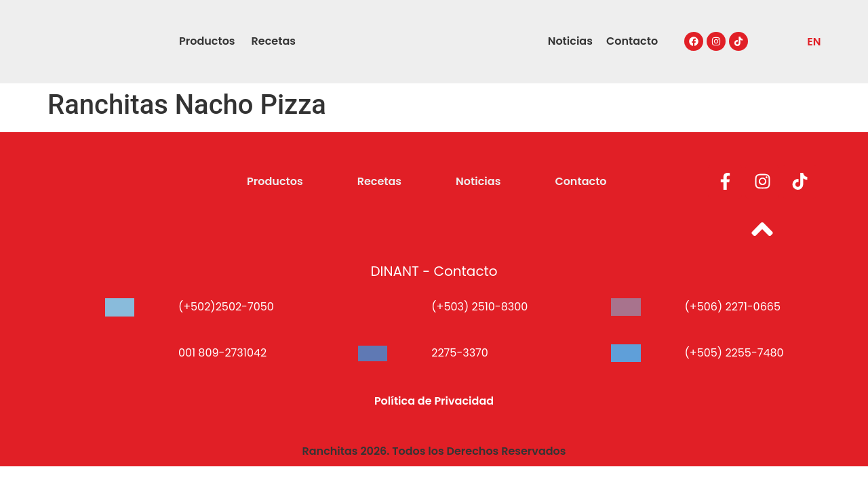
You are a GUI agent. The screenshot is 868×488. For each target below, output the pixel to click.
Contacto (632, 41)
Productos (207, 41)
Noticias (570, 41)
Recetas (274, 41)
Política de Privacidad (434, 401)
